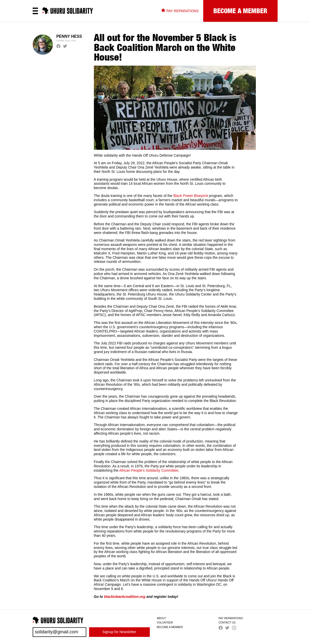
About (161, 618)
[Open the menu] (35, 11)
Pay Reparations (231, 618)
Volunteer (165, 622)
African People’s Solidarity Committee (149, 470)
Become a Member (170, 627)
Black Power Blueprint (191, 196)
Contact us (227, 622)
